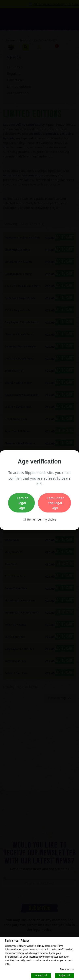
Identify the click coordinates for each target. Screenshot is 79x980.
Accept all (41, 975)
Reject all (64, 975)
